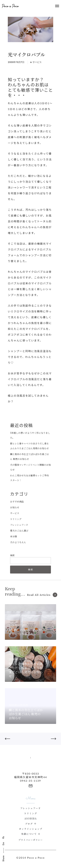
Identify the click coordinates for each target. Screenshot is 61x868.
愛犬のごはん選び (19, 531)
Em (3, 844)
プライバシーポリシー (31, 840)
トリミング (16, 519)
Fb (3, 838)
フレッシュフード (19, 525)
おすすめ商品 (17, 502)
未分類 (14, 536)
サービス (37, 62)
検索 (12, 555)
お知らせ (15, 507)
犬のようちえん (18, 542)
